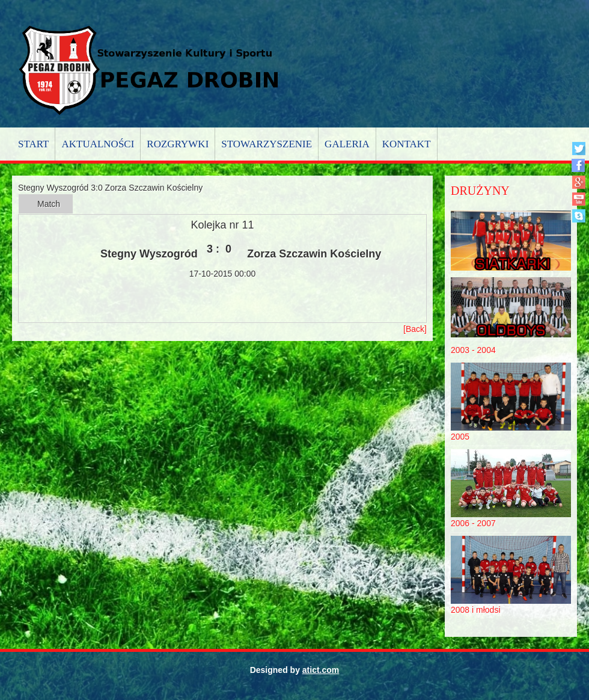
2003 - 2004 (473, 350)
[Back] (415, 329)
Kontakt (407, 144)
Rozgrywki (178, 144)
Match (49, 204)
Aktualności (98, 144)
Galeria (347, 144)
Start (33, 144)
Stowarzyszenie (267, 144)
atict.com (321, 670)
